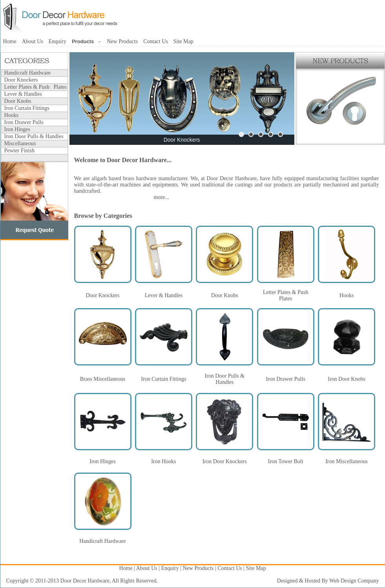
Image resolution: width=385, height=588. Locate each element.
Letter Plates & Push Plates (36, 87)
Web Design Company (354, 581)
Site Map (183, 41)
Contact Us (156, 41)
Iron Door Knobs (347, 379)
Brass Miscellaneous (103, 379)
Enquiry (57, 41)
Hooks (12, 115)
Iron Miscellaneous (347, 461)
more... (161, 197)
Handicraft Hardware (28, 73)
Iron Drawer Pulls (24, 122)
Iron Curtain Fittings (27, 108)
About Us (33, 41)
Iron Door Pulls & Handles (34, 136)
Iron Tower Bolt (286, 461)
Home (10, 41)
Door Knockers (21, 80)
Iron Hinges (17, 129)
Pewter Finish (19, 151)
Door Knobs (18, 101)
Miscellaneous (20, 143)
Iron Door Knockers (225, 461)
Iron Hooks (163, 461)
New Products (122, 41)
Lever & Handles (23, 94)
